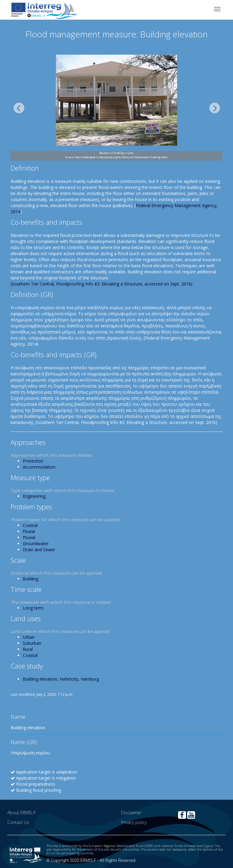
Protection (33, 461)
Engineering (34, 496)
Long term (33, 608)
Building (30, 579)
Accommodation (39, 467)
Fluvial (29, 531)
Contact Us (18, 822)
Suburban (32, 643)
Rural (28, 649)
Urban (29, 637)
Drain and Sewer (39, 550)
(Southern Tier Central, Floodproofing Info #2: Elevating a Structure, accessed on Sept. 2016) (101, 284)
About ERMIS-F (22, 813)
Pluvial (29, 537)
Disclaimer (131, 813)
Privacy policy (134, 822)
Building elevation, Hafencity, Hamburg (61, 679)
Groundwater (36, 543)
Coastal (30, 525)
